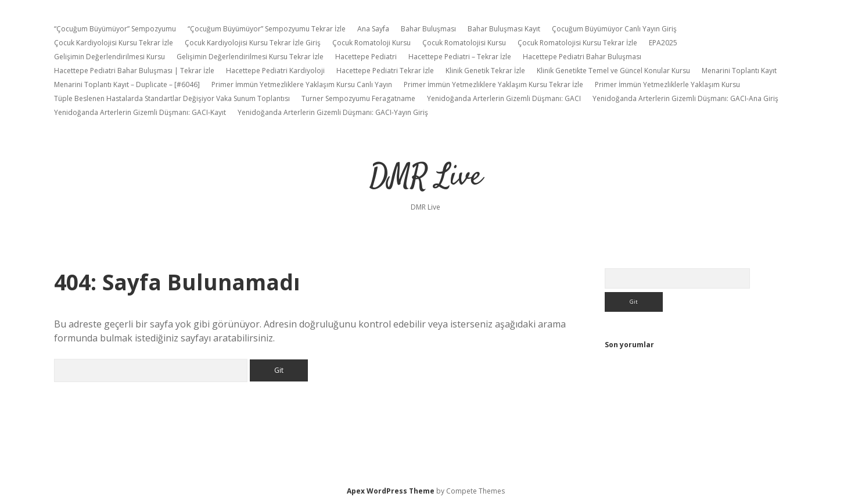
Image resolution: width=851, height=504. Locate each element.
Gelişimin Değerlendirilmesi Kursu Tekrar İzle (250, 57)
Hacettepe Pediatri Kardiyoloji (275, 71)
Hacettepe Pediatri (366, 57)
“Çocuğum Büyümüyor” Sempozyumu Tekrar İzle (267, 29)
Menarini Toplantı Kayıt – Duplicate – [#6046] (127, 84)
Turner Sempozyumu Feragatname (358, 98)
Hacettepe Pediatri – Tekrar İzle (460, 57)
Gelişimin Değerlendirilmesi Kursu (109, 57)
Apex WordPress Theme (391, 491)
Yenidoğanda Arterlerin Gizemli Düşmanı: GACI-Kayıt (140, 112)
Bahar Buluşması (428, 29)
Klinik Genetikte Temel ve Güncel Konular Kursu (613, 71)
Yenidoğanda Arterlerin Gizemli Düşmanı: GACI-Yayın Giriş (333, 112)
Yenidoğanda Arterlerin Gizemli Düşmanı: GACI (504, 98)
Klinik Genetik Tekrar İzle (485, 71)
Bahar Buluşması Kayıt (504, 29)
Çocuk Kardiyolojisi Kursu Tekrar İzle (114, 43)
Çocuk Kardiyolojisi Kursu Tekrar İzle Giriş (253, 43)
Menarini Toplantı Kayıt (739, 71)
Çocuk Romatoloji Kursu (371, 43)
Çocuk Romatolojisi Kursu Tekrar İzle (577, 43)
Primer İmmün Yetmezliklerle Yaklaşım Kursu (667, 84)
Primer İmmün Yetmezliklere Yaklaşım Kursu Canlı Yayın (302, 84)
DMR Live (426, 177)
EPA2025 (663, 43)
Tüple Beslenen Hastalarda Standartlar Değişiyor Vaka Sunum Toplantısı (172, 98)
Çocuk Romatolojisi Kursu (464, 43)
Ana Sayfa (373, 29)
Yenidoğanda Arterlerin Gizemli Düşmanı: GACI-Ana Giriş (685, 98)
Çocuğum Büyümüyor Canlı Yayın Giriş (614, 29)
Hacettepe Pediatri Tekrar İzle (385, 71)
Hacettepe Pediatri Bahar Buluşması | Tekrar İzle (134, 71)
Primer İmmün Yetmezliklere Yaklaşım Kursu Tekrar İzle (493, 84)
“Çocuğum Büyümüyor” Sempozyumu (115, 29)
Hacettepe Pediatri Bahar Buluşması (582, 57)
